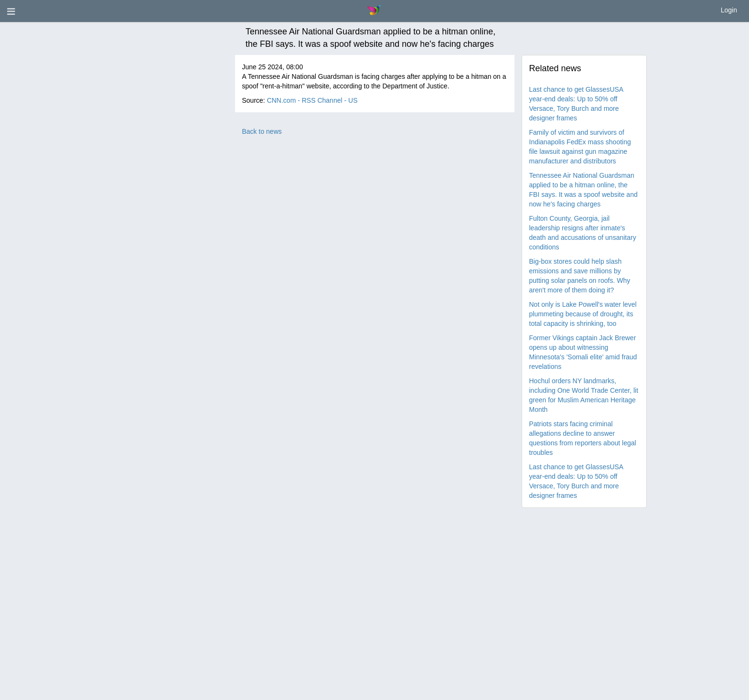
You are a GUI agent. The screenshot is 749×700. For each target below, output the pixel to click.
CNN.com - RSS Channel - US (312, 100)
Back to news (262, 131)
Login (729, 10)
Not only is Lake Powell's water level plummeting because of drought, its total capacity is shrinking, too (583, 314)
